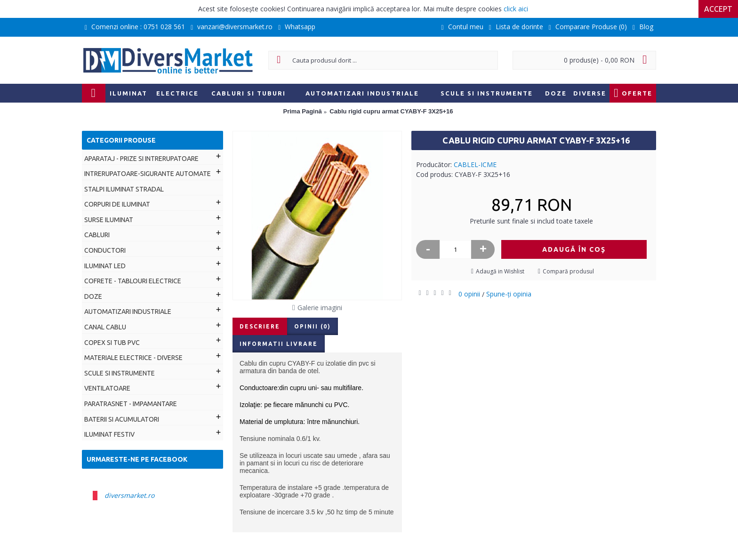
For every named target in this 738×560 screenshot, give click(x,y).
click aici (516, 9)
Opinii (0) (313, 326)
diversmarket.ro (129, 495)
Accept (718, 9)
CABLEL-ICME (475, 164)
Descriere (260, 326)
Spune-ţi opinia (509, 294)
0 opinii (469, 294)
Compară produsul (568, 271)
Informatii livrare (279, 344)
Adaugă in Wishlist (500, 271)
